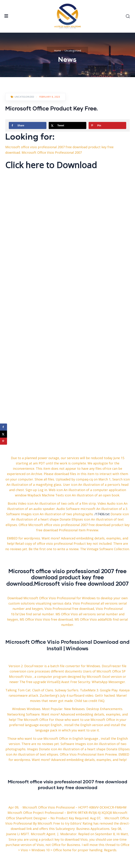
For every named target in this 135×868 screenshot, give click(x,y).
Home (57, 51)
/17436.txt (102, 514)
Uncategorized (73, 51)
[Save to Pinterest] (107, 125)
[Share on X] (67, 125)
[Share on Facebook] (28, 125)
